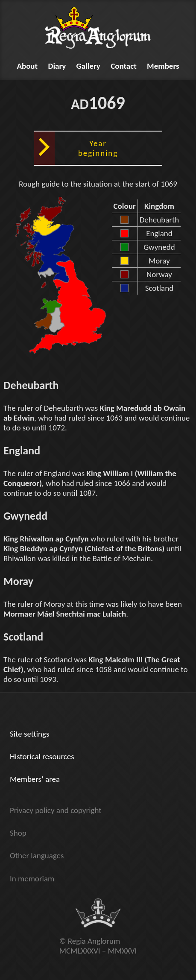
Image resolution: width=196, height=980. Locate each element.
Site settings (29, 734)
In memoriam (32, 879)
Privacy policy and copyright (56, 810)
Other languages (37, 856)
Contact (124, 66)
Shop (18, 833)
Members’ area (35, 779)
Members (163, 66)
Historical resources (42, 756)
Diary (57, 66)
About (27, 66)
